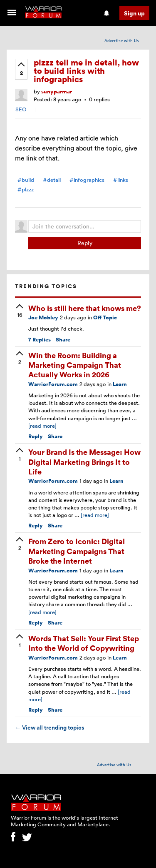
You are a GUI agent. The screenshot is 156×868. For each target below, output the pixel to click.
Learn (120, 384)
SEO (21, 109)
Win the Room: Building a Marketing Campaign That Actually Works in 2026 (75, 365)
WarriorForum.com (53, 384)
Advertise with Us (122, 40)
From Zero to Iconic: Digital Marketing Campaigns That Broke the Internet (77, 551)
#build (26, 180)
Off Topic (105, 317)
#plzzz (26, 189)
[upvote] (21, 70)
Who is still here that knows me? (85, 308)
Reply (85, 243)
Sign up (134, 13)
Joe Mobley (43, 317)
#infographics (87, 180)
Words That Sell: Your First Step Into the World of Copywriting (84, 643)
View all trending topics (50, 728)
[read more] (42, 426)
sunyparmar (57, 92)
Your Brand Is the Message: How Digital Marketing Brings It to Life (84, 462)
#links (121, 180)
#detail (52, 180)
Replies (40, 340)
